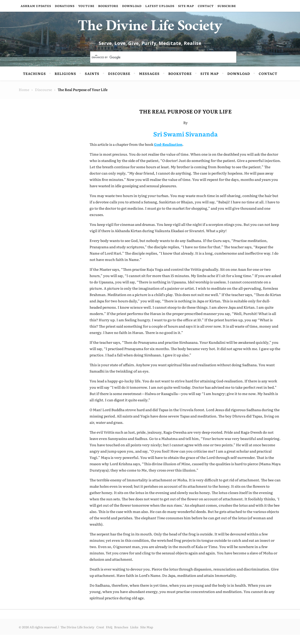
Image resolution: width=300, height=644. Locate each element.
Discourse (119, 83)
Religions (65, 83)
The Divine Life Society (150, 33)
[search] (158, 67)
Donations (65, 6)
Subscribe (227, 6)
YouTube (86, 6)
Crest (100, 636)
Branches (121, 636)
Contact (206, 6)
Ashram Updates (36, 6)
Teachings (34, 83)
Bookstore (108, 6)
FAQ (109, 636)
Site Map (186, 6)
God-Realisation (168, 153)
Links (134, 636)
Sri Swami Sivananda (186, 143)
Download (132, 6)
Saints (92, 83)
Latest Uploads (160, 6)
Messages (149, 83)
